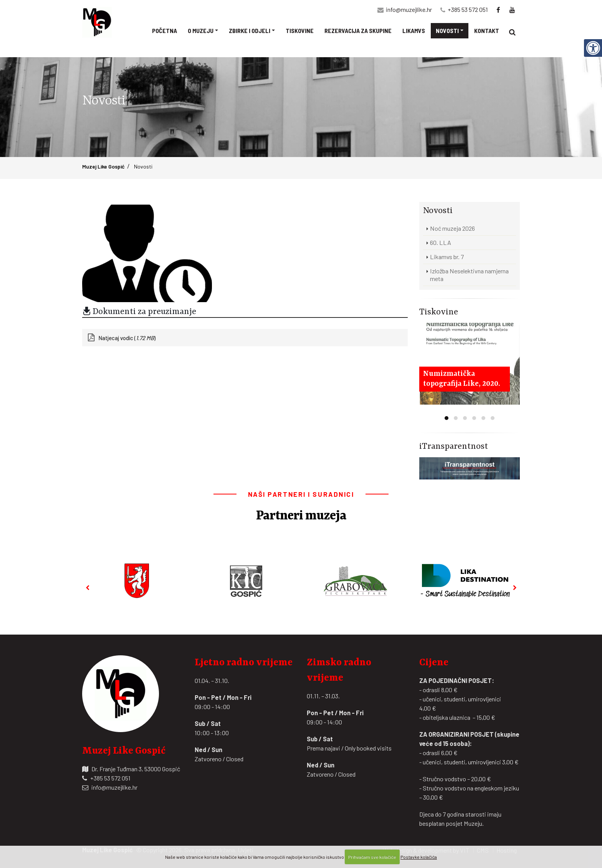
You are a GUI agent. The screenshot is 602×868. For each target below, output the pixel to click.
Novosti (447, 31)
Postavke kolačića (419, 857)
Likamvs (414, 31)
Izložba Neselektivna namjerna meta (469, 275)
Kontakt (487, 31)
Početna (165, 31)
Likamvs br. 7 (447, 257)
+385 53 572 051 (468, 9)
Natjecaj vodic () (127, 338)
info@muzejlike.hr (409, 9)
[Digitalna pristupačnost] (593, 48)
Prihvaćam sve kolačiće (372, 857)
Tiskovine (300, 31)
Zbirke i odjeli (250, 31)
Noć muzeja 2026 (452, 228)
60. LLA (441, 242)
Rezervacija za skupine (358, 31)
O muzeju (201, 31)
